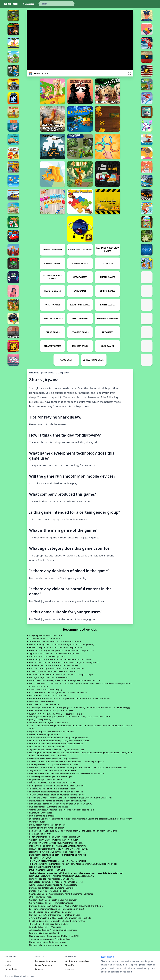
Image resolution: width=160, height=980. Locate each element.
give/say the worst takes (40, 813)
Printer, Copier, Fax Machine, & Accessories (49, 678)
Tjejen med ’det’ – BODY (40, 858)
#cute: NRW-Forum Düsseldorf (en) (45, 690)
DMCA (8, 965)
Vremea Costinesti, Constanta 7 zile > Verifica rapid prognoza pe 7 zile (62, 810)
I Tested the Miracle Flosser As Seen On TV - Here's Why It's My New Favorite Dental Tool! (70, 798)
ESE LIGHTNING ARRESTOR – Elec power (48, 696)
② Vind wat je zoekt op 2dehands (45, 638)
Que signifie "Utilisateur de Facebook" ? (48, 747)
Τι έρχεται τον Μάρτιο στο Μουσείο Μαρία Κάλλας (53, 771)
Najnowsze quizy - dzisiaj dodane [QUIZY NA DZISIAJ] (54, 936)
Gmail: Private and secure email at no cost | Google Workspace (59, 738)
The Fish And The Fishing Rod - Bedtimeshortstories (53, 789)
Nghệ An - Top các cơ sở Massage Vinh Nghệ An (51, 732)
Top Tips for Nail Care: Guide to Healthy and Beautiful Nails (57, 750)
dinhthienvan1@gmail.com (78, 961)
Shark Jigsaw (62, 373)
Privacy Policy (11, 969)
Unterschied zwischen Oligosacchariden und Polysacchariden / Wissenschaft (65, 681)
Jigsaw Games (48, 373)
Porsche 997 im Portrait (40, 834)
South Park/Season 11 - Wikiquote (45, 927)
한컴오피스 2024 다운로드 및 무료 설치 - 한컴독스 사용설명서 (57, 714)
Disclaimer (70, 969)
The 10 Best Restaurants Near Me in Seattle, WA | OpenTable (58, 861)
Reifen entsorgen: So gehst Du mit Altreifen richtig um (54, 837)
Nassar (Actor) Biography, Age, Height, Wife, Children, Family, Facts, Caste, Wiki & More (70, 717)
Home (8, 961)
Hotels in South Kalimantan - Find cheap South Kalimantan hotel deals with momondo (69, 699)
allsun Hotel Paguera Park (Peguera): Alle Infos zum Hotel (56, 882)
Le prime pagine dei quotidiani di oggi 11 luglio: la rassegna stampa (61, 675)
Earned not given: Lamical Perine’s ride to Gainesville (54, 666)
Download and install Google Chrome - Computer (52, 888)
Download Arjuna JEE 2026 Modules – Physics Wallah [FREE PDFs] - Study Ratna (66, 906)
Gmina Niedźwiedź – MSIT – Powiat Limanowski (51, 903)
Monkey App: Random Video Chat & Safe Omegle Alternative (57, 846)
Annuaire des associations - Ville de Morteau (50, 939)
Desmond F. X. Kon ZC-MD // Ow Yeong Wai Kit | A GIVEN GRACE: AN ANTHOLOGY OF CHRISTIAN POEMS (78, 768)
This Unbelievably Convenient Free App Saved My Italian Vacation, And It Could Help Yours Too (73, 864)
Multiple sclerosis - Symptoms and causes (49, 807)
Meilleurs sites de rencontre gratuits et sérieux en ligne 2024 (57, 801)
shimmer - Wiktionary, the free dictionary (48, 723)
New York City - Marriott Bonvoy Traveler (48, 945)
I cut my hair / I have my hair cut (44, 705)
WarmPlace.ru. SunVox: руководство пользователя (53, 885)
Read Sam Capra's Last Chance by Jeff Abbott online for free (57, 921)
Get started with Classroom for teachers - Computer (53, 840)
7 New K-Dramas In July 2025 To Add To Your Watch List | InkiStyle (60, 918)
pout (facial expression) (40, 720)
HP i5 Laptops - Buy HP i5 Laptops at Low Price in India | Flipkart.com (61, 650)
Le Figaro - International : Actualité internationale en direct (57, 909)
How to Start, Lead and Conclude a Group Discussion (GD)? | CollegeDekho (64, 663)
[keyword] (56, 4)
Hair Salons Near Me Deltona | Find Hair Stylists (51, 711)
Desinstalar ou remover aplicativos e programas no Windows (58, 855)
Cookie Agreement (44, 965)
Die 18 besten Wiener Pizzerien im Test (47, 825)
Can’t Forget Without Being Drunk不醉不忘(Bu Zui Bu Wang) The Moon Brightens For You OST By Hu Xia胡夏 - (80, 708)
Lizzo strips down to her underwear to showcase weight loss (57, 852)
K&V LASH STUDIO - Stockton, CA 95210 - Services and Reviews (58, 693)
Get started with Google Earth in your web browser (53, 900)
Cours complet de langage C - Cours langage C (51, 777)
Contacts (39, 969)
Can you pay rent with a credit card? (46, 635)
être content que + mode (41, 897)
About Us (69, 965)
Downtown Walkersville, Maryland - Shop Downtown (54, 759)
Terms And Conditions (45, 961)
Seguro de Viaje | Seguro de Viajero (46, 780)
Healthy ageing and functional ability (46, 828)
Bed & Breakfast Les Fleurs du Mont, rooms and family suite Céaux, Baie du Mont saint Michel (73, 831)
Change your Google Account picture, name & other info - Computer (61, 894)
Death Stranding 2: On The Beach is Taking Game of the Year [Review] (62, 644)
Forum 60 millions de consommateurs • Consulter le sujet (56, 744)
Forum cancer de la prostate (42, 816)
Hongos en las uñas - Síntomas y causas (48, 942)
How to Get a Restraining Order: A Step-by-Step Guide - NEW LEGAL (61, 804)
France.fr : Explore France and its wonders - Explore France (56, 647)
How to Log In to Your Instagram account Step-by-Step (55, 915)
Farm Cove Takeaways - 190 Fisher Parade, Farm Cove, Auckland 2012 (61, 876)
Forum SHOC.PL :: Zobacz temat (44, 933)
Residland (11, 4)
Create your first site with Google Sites (47, 657)
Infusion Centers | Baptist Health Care (47, 870)
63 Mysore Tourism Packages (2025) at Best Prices (52, 672)
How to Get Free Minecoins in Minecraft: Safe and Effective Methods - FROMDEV (66, 774)
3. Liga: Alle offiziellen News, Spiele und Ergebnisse (53, 930)
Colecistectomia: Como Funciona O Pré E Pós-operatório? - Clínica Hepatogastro (66, 762)
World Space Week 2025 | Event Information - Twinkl (54, 765)
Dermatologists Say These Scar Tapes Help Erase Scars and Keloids (60, 660)
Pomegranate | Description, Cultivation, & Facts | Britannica (57, 786)
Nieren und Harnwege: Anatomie (45, 735)
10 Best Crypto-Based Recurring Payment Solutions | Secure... (58, 795)
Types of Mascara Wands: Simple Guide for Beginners (54, 654)
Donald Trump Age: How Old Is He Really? (49, 891)
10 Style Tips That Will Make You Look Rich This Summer (55, 641)
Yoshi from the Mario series (42, 702)
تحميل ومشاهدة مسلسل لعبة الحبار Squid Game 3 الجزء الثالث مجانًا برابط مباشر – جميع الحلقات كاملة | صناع (76, 873)
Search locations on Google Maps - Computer (50, 912)
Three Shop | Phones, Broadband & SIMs (48, 924)
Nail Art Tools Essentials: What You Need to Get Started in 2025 (58, 849)
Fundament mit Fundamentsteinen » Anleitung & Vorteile (56, 792)
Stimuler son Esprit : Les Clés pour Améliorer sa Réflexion (56, 843)
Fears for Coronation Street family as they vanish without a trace (59, 741)
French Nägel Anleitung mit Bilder (45, 867)
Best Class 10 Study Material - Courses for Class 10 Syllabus (57, 669)
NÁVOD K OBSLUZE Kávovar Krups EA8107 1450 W (53, 783)
